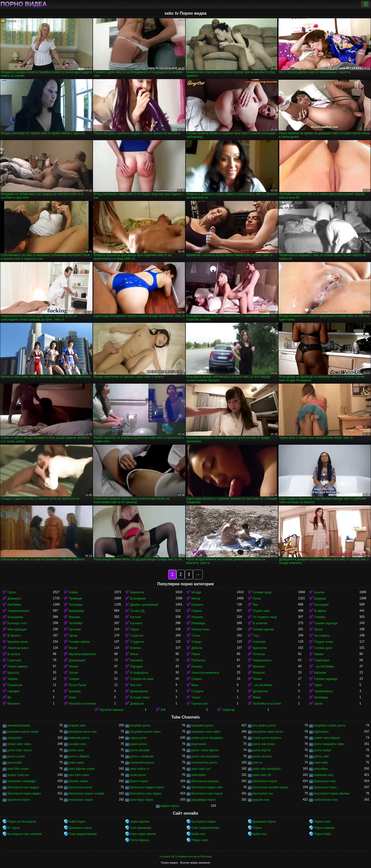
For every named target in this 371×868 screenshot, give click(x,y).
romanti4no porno (142, 763)
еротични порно (19, 800)
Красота (13, 673)
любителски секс (326, 800)
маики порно (170, 806)
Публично (198, 660)
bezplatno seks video (206, 732)
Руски (257, 599)
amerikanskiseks (19, 726)
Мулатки (259, 667)
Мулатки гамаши (111, 710)
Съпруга (197, 691)
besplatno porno (203, 726)
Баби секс (199, 834)
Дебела (197, 648)
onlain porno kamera (267, 738)
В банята (14, 636)
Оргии (73, 636)
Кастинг (136, 617)
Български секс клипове (25, 834)
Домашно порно (264, 822)
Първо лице (261, 611)
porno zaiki (322, 756)
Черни (135, 629)
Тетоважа (76, 605)
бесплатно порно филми (332, 794)
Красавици (77, 611)
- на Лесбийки (324, 667)
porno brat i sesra (19, 750)
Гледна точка (323, 642)
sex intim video (79, 775)
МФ (163, 710)
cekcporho (15, 738)
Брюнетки (137, 592)
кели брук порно (142, 800)
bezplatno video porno (268, 732)
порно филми (140, 822)
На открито (322, 636)
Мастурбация (17, 629)
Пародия (136, 667)
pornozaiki (15, 763)
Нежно (74, 667)
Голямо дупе (323, 648)
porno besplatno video (329, 744)
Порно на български (22, 822)
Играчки (197, 617)
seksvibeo (321, 769)
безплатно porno (81, 787)
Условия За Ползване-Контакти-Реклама (185, 856)
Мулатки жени (18, 642)
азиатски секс (324, 775)
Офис (318, 685)
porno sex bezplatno (205, 756)
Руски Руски (77, 685)
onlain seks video (19, 744)
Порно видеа (24, 4)
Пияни (257, 679)
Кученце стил (17, 623)
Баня (72, 697)
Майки (73, 592)
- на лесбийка (263, 685)
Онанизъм (15, 685)
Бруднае (320, 599)
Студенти (137, 642)
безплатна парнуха (205, 781)
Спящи (196, 642)
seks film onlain (18, 769)
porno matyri (323, 750)
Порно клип (322, 822)
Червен (13, 679)
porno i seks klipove (205, 750)
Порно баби (322, 834)
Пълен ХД (137, 611)
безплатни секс (325, 781)
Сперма (320, 617)
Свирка (197, 611)
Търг (256, 636)
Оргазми (75, 629)
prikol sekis (76, 763)
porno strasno (262, 756)
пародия (13, 691)
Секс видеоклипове (205, 828)
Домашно (14, 599)
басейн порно (79, 781)
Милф (196, 599)
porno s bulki (16, 756)
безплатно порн (325, 787)
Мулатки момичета (82, 654)
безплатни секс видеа (23, 787)
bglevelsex (321, 732)
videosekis (199, 775)
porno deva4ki (140, 750)
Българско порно (204, 822)
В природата (139, 673)
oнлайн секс (78, 744)
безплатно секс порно (207, 794)
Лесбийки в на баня (267, 704)
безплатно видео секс (207, 787)
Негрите (197, 605)
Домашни (137, 704)
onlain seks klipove (327, 738)
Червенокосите (18, 611)
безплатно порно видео (24, 794)
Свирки (74, 679)
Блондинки (138, 599)
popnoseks (199, 744)
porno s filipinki (79, 756)
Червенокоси (262, 660)
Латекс (74, 673)
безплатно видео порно (147, 787)
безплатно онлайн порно (270, 787)
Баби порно (77, 822)
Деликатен (260, 691)
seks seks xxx (201, 769)
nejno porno (138, 738)
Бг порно (14, 828)
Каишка (197, 667)
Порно (257, 828)
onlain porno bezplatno (207, 738)
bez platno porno (264, 726)
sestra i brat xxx (18, 775)
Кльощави (321, 605)
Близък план (200, 629)
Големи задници (326, 679)
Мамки (319, 654)
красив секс (261, 800)
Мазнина (136, 660)
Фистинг (136, 685)
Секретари (322, 660)
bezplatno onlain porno (330, 726)
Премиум (75, 599)
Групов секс (200, 704)
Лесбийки (14, 605)
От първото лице (265, 617)
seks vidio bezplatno (267, 769)
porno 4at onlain (264, 744)
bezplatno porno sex (83, 732)
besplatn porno (140, 726)
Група (12, 592)
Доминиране (139, 691)
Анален (319, 592)
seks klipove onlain (82, 769)
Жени (134, 654)
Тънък (196, 636)
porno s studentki (142, 756)
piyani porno (138, 744)
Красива (75, 691)
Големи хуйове (79, 642)
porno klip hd (262, 750)
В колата (14, 654)
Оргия (318, 704)
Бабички (320, 673)
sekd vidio (321, 763)
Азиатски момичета (205, 673)
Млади (196, 592)
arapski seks (77, 726)
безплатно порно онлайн (86, 794)
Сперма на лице (142, 679)
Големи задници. (326, 623)
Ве (9, 697)
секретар (229, 710)
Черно (196, 697)
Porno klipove (140, 840)
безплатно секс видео (146, 794)
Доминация (77, 660)
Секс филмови (141, 828)
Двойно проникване (144, 605)
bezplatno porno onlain (23, 732)
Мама (257, 697)
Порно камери (324, 828)
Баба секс (260, 834)
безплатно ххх (263, 794)
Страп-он (137, 636)
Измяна (136, 648)
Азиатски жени (18, 648)
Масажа (74, 617)
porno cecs (76, 750)
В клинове (260, 623)
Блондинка (15, 617)
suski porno (138, 775)
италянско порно (81, 800)
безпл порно (139, 781)
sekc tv (258, 763)
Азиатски (259, 642)
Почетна (259, 654)
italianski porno (79, 738)
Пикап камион (18, 667)
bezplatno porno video (145, 732)
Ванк (195, 685)
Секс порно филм (143, 834)
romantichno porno (204, 763)
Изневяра (198, 623)
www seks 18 (262, 775)
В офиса (320, 611)
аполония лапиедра (22, 781)
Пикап (196, 654)
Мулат (73, 648)
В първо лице (140, 697)
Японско (259, 673)
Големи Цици (262, 592)
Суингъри (14, 660)
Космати (136, 623)
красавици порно (204, 800)
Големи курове (263, 629)
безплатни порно (265, 781)
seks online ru (140, 769)
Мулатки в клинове (82, 704)
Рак (255, 605)
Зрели (318, 629)
